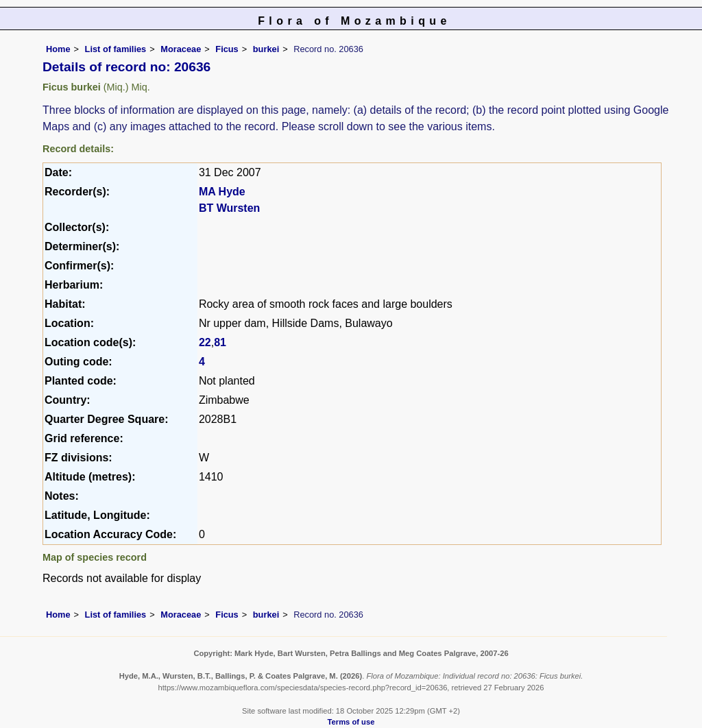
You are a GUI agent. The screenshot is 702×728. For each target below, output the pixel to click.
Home (58, 49)
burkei (266, 49)
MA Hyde (222, 192)
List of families (116, 49)
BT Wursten (229, 208)
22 (205, 342)
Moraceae (181, 49)
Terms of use (351, 722)
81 (220, 342)
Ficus (227, 49)
